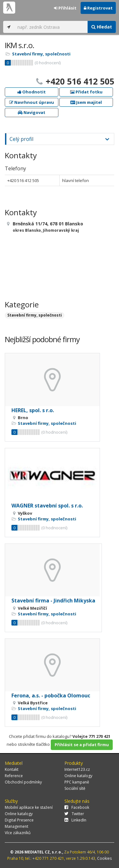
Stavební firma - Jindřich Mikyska (53, 601)
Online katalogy (78, 776)
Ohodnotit (32, 92)
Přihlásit (65, 8)
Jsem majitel (86, 102)
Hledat (102, 27)
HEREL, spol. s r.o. (33, 410)
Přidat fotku (86, 92)
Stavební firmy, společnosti (41, 54)
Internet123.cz (77, 769)
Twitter (74, 814)
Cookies (104, 858)
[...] (51, 27)
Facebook (77, 807)
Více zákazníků (18, 833)
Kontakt (12, 769)
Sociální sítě (75, 788)
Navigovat (32, 112)
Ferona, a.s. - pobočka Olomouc (51, 695)
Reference (14, 776)
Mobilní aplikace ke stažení (29, 807)
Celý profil (21, 139)
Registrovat (98, 8)
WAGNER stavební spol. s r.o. (47, 506)
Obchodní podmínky (23, 782)
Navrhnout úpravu (32, 102)
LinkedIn (75, 820)
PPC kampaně (77, 782)
